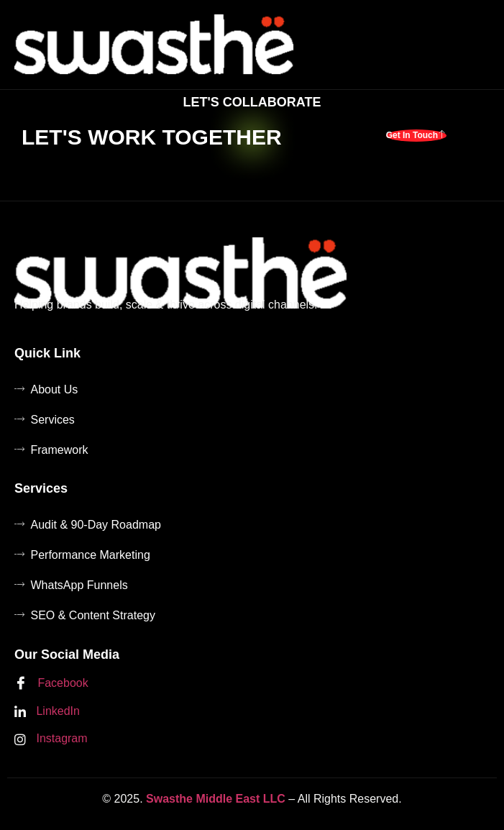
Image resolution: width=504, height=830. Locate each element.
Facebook (51, 684)
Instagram (51, 739)
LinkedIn (47, 712)
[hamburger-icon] (476, 44)
